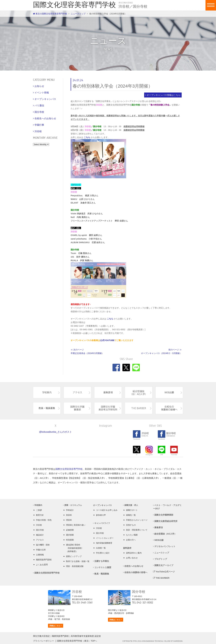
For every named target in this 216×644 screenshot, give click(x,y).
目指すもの (131, 525)
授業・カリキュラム (72, 505)
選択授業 (70, 535)
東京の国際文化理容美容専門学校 (50, 14)
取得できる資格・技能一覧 (78, 561)
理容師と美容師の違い (76, 525)
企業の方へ (131, 540)
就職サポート (132, 510)
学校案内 (38, 505)
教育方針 (40, 515)
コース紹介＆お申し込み (107, 510)
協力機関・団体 (43, 545)
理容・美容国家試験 (75, 566)
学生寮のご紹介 (103, 553)
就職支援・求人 (130, 505)
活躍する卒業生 (101, 561)
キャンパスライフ (101, 523)
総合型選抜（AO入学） (165, 534)
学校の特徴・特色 (44, 520)
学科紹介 (70, 510)
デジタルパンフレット (164, 546)
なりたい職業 (132, 535)
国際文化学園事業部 (163, 515)
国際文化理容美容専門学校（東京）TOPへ (77, 641)
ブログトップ (160, 559)
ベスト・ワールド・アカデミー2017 (167, 507)
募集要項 (158, 527)
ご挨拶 (39, 510)
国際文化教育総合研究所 (165, 521)
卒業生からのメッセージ (137, 520)
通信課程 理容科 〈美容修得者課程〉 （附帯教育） (75, 548)
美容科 (69, 515)
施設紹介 (40, 535)
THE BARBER (161, 578)
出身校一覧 (101, 548)
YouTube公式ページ (164, 572)
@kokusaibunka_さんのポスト (56, 432)
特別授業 (70, 540)
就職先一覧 (131, 515)
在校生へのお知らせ (133, 566)
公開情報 (40, 555)
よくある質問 (42, 565)
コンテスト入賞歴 (102, 567)
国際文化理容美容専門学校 (69, 469)
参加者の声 (101, 515)
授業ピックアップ (74, 556)
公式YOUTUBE (107, 340)
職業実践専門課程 (44, 560)
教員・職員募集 (101, 574)
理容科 (69, 520)
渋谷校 (39, 525)
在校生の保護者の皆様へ (135, 572)
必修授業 (70, 530)
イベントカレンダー (105, 538)
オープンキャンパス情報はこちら (164, 95)
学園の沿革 (41, 550)
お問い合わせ (132, 558)
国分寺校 (40, 530)
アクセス (40, 540)
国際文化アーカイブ (163, 565)
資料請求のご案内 (134, 553)
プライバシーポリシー (43, 641)
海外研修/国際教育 (104, 543)
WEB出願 (158, 540)
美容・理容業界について (137, 530)
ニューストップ (78, 14)
